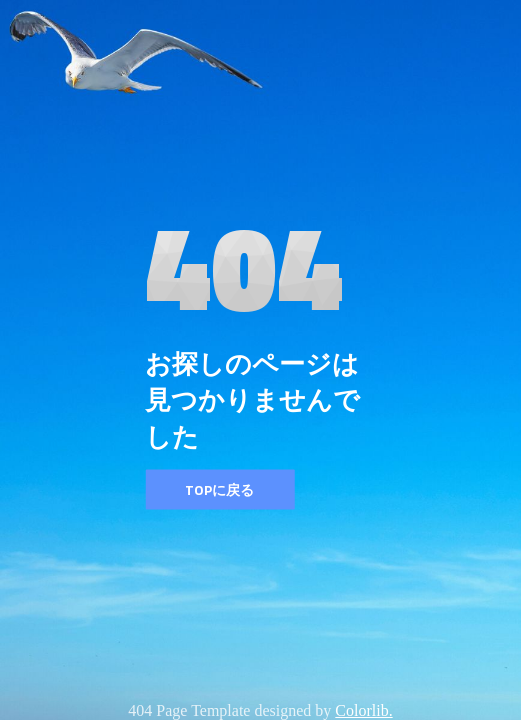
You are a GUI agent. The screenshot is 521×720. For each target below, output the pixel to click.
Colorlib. (363, 710)
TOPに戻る (219, 489)
